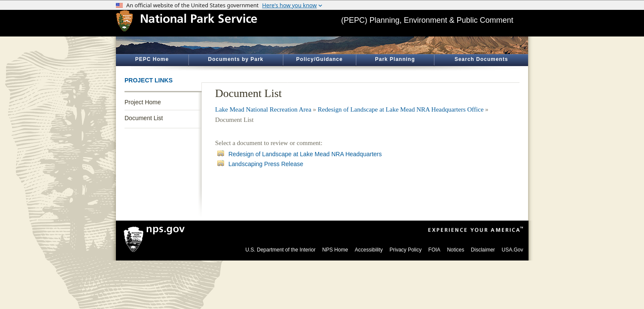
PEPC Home (152, 59)
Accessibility (369, 250)
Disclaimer (483, 250)
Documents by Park (235, 59)
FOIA (434, 250)
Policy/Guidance (319, 59)
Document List (144, 118)
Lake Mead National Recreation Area (263, 109)
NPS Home (335, 250)
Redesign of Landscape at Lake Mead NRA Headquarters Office (401, 109)
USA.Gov (512, 250)
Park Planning (395, 59)
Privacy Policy (406, 250)
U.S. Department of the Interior (281, 250)
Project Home (143, 102)
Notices (456, 250)
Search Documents (481, 59)
